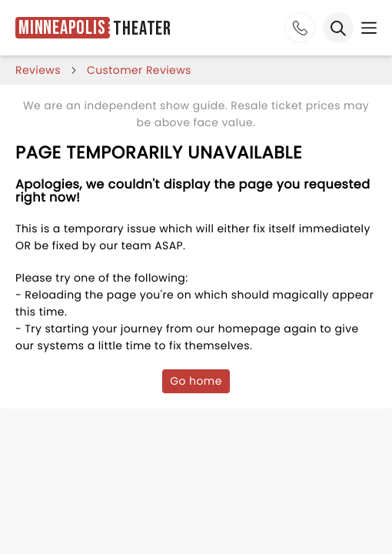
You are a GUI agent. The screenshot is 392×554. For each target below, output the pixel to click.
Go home (196, 381)
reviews (38, 70)
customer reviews (139, 70)
